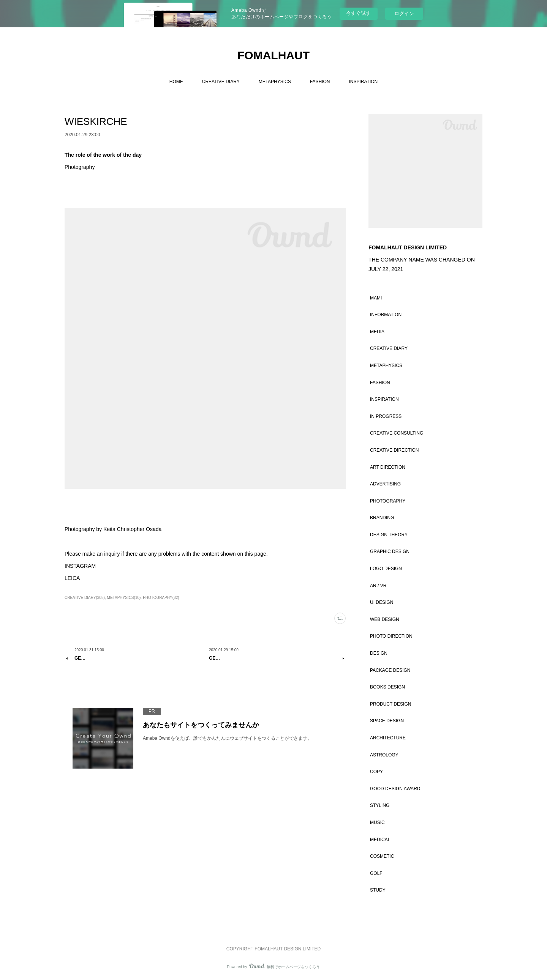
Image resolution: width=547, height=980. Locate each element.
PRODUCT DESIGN (390, 704)
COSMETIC (382, 856)
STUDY (378, 890)
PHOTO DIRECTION (391, 636)
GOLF (376, 873)
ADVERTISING (385, 484)
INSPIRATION (363, 82)
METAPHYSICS (275, 82)
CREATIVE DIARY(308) (85, 598)
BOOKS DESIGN (387, 687)
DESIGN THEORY (389, 535)
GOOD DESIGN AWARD (395, 789)
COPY (376, 772)
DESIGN (379, 653)
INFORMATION (386, 315)
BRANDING (382, 518)
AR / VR (378, 586)
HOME (176, 82)
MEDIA (377, 332)
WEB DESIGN (385, 619)
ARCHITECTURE (388, 738)
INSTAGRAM (80, 566)
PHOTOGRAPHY (388, 501)
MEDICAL (380, 840)
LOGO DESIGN (386, 569)
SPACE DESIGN (387, 721)
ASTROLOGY (384, 755)
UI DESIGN (382, 602)
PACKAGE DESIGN (390, 670)
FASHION (320, 82)
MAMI (376, 298)
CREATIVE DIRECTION (394, 450)
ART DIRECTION (388, 467)
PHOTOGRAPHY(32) (161, 598)
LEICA (72, 578)
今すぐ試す (358, 13)
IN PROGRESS (386, 416)
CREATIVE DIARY (221, 82)
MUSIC (377, 822)
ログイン (404, 13)
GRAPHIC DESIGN (390, 551)
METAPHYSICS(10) (124, 598)
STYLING (380, 805)
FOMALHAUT (273, 55)
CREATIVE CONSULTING (397, 433)
